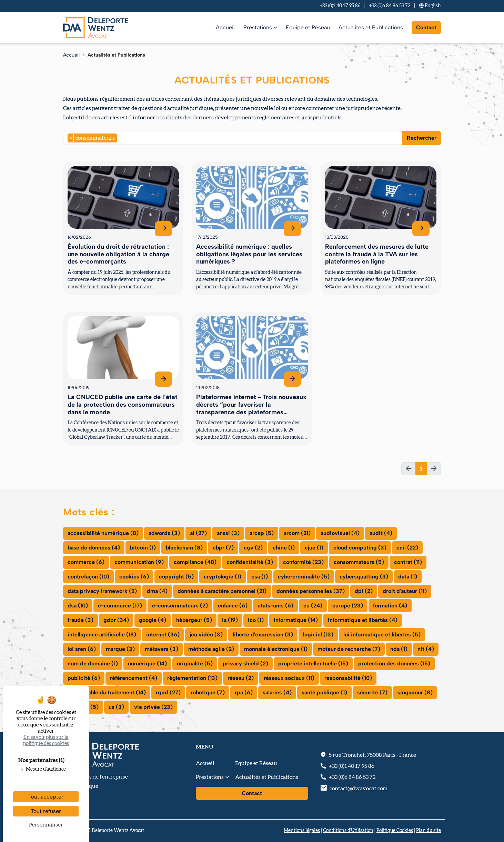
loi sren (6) (82, 649)
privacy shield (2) (245, 663)
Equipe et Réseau (308, 27)
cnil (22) (407, 548)
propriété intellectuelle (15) (313, 663)
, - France (372, 755)
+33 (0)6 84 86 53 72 (390, 6)
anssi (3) (228, 533)
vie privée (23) (153, 707)
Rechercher (422, 138)
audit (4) (381, 533)
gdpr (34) (116, 620)
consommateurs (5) (359, 562)
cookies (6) (134, 577)
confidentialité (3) (250, 562)
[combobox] (233, 138)
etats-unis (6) (275, 606)
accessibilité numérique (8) (103, 533)
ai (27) (198, 533)
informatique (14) (296, 620)
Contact (426, 27)
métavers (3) (162, 649)
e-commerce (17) (120, 606)
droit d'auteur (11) (405, 591)
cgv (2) (253, 548)
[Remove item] (71, 138)
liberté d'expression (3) (263, 635)
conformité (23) (303, 562)
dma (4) (157, 591)
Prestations (258, 27)
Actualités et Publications (371, 27)
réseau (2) (241, 678)
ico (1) (256, 620)
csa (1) (260, 577)
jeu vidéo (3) (206, 635)
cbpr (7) (223, 548)
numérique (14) (147, 663)
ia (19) (230, 620)
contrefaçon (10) (88, 577)
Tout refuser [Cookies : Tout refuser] (46, 811)
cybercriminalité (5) (304, 577)
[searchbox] (121, 138)
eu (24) (313, 606)
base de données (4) (94, 548)
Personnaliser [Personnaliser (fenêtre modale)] (46, 825)
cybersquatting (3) (364, 577)
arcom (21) (297, 533)
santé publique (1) (324, 692)
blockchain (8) (184, 548)
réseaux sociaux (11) (289, 678)
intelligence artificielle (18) (102, 635)
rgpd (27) (168, 692)
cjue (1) (314, 548)
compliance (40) (195, 562)
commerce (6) (86, 562)
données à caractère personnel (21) (222, 591)
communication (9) (139, 562)
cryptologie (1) (223, 577)
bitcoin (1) (143, 548)
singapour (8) (415, 692)
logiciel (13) (318, 635)
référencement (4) (134, 678)
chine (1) (284, 548)
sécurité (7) (372, 692)
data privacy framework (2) (102, 591)
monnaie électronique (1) (276, 649)
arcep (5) (262, 533)
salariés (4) (277, 692)
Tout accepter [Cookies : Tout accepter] (46, 797)
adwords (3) (164, 533)
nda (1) (399, 649)
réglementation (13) (192, 678)
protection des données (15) (394, 663)
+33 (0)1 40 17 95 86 (340, 6)
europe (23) (348, 606)
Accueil (225, 27)
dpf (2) (364, 591)
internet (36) (163, 635)
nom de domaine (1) (93, 663)
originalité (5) (195, 663)
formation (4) (390, 606)
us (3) (116, 707)
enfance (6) (233, 606)
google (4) (153, 620)
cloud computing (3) (360, 548)
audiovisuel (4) (340, 533)
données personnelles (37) (311, 591)
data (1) (408, 577)
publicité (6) (84, 678)
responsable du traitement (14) (107, 692)
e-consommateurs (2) (180, 606)
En (430, 6)
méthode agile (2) (211, 649)
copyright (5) (176, 577)
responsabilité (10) (348, 678)
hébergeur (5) (194, 620)
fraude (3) (80, 620)
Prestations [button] (210, 777)
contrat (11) (408, 562)
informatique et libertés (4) (363, 620)
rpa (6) (244, 692)
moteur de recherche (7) (349, 649)
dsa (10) (78, 606)
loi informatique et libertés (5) (382, 635)
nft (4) (426, 649)
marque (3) (120, 649)
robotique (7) (208, 692)
